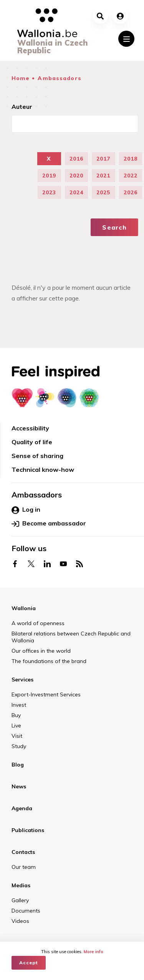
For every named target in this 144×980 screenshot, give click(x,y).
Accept (29, 963)
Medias (21, 885)
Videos (20, 921)
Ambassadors (59, 78)
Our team (24, 867)
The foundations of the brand (49, 661)
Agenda (22, 808)
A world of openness (38, 623)
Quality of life (32, 442)
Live (16, 726)
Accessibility (30, 428)
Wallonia (24, 608)
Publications (28, 830)
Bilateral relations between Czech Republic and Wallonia (71, 637)
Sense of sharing (37, 456)
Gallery (20, 900)
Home (21, 78)
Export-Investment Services (46, 694)
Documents (26, 911)
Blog (18, 765)
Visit (17, 736)
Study (19, 746)
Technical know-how (43, 469)
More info (94, 952)
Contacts (23, 852)
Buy (16, 715)
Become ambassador (49, 524)
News (19, 786)
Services (22, 680)
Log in (26, 510)
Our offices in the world (41, 651)
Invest (19, 705)
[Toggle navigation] (126, 39)
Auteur (22, 107)
